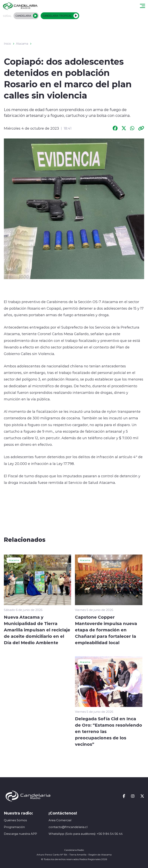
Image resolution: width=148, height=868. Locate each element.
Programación (14, 827)
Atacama (22, 44)
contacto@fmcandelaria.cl (68, 827)
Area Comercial (60, 820)
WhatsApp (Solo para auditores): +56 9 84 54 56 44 (86, 834)
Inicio (7, 44)
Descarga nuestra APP (20, 834)
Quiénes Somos (15, 820)
